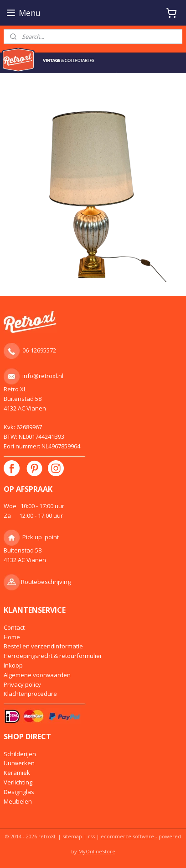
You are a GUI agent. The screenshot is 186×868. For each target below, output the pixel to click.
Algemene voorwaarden (37, 675)
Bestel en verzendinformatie (43, 646)
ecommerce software (127, 836)
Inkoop (13, 665)
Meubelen (18, 801)
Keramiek (17, 773)
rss (91, 836)
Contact (14, 627)
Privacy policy (22, 684)
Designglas (19, 792)
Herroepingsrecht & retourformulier (53, 656)
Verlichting (18, 782)
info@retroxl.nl (43, 376)
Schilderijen (20, 754)
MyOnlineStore (97, 851)
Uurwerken (19, 763)
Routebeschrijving (46, 582)
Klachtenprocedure (30, 694)
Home (12, 637)
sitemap (72, 836)
